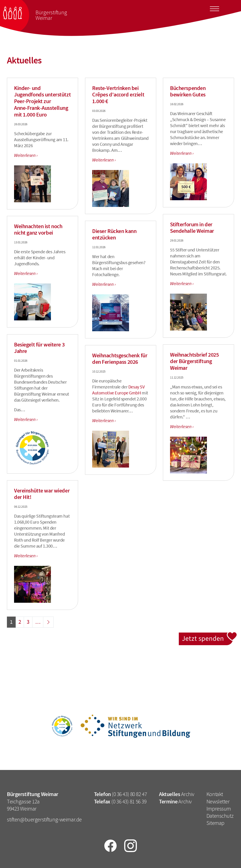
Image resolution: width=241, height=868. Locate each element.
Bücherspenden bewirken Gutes (188, 91)
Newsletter (218, 802)
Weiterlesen (25, 155)
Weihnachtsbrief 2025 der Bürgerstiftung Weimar (194, 361)
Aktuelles (169, 794)
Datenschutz (220, 816)
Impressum (219, 809)
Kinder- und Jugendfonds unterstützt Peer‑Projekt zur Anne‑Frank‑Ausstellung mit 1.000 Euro (42, 101)
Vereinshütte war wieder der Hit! (42, 494)
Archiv (188, 794)
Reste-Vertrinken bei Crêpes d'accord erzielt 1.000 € (118, 95)
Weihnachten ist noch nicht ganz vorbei (38, 230)
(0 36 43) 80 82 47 (129, 794)
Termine (168, 802)
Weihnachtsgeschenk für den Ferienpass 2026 (120, 359)
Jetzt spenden (208, 635)
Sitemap (215, 823)
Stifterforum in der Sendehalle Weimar (192, 228)
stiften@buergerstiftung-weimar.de (44, 820)
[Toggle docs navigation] (215, 8)
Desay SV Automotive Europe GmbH (118, 390)
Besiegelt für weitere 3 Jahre (39, 348)
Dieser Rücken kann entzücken (114, 234)
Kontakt (215, 794)
